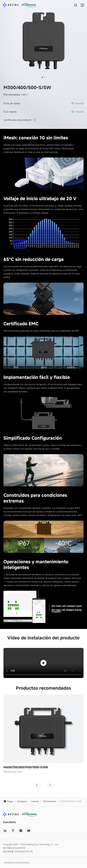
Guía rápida (10, 112)
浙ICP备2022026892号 (14, 848)
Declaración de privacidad (17, 863)
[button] (42, 77)
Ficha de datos (12, 103)
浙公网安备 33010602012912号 (18, 852)
